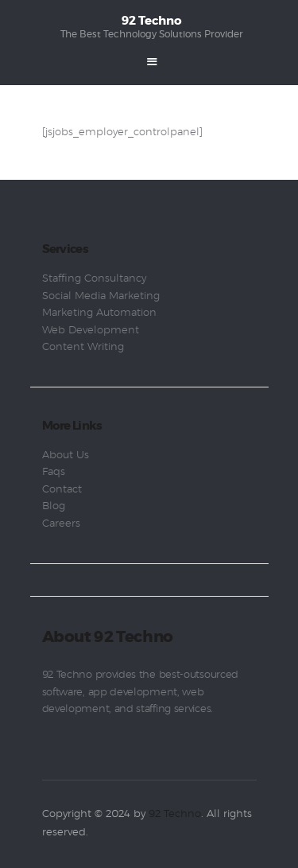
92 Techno (175, 814)
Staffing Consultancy (94, 279)
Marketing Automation (99, 313)
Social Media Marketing (101, 296)
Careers (61, 524)
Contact (62, 490)
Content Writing (83, 347)
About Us (66, 455)
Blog (54, 506)
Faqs (54, 472)
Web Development (91, 331)
